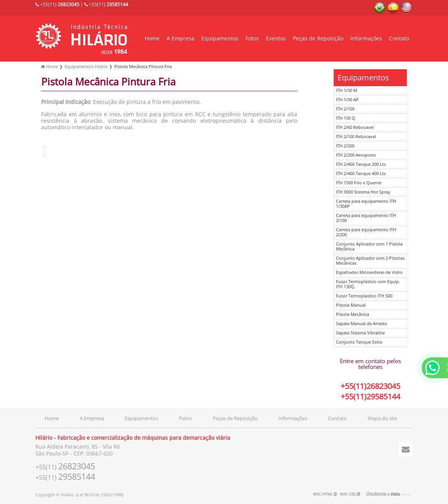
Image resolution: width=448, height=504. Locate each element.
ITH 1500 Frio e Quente (359, 183)
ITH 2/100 (345, 109)
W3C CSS (350, 494)
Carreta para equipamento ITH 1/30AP (366, 204)
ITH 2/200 (345, 146)
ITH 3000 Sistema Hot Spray (363, 192)
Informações (366, 39)
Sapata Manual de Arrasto (362, 324)
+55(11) (57, 5)
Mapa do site (382, 419)
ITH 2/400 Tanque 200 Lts (361, 164)
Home (152, 39)
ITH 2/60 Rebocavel (355, 128)
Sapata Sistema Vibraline (360, 333)
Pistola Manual (351, 305)
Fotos (252, 39)
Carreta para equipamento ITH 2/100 (366, 218)
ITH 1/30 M (347, 91)
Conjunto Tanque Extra (359, 342)
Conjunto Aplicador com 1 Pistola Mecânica (369, 247)
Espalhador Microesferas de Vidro (369, 273)
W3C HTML (325, 494)
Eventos (276, 39)
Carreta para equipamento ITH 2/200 (366, 232)
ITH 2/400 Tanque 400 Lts (361, 174)
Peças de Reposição (318, 39)
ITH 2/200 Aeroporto (356, 155)
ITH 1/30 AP (347, 100)
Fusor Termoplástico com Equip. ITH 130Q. (368, 284)
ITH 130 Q (346, 118)
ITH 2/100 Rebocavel (356, 137)
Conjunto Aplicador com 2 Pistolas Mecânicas (370, 261)
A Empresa (181, 39)
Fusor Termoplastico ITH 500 (364, 296)
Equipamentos (220, 39)
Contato (399, 39)
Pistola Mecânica (353, 315)
